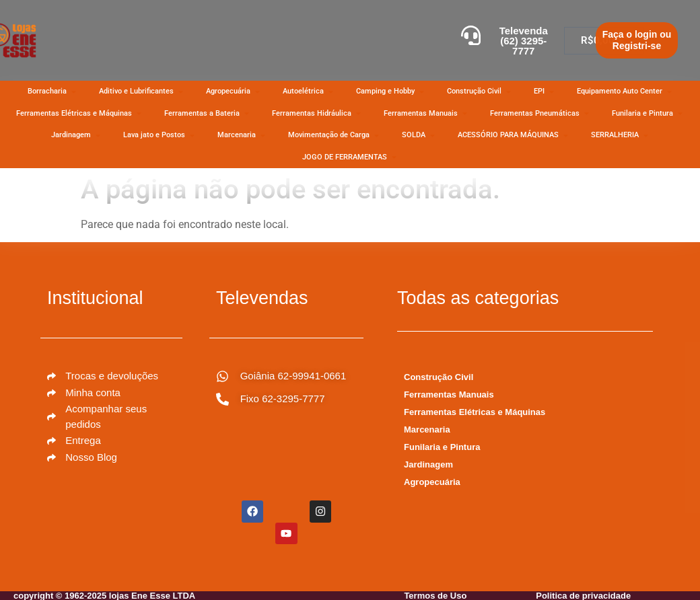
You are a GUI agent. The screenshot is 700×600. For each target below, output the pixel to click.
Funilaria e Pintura (442, 447)
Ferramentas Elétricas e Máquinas (475, 412)
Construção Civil (439, 377)
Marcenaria (427, 429)
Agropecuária (432, 482)
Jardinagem (428, 464)
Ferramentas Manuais (449, 395)
